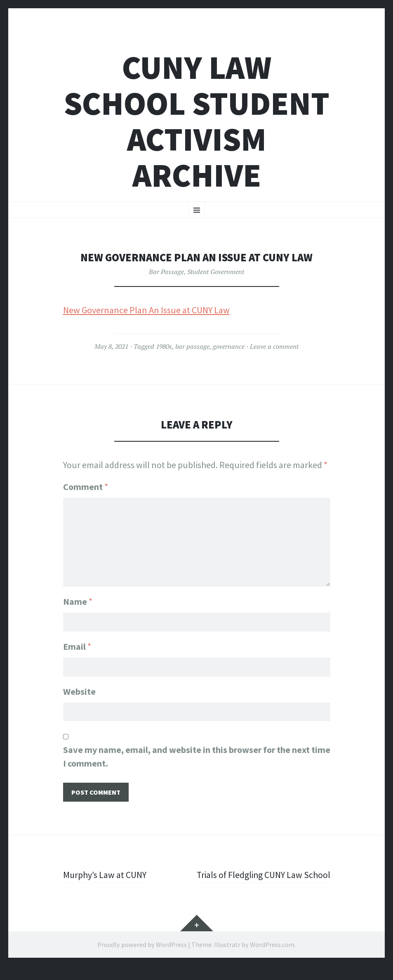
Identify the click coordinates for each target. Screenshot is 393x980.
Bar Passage (166, 272)
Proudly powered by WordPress (142, 959)
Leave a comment (274, 346)
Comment (86, 487)
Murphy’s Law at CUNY (105, 875)
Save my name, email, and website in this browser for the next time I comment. (197, 757)
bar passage (192, 346)
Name (78, 601)
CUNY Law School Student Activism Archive (197, 121)
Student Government (216, 272)
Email (77, 646)
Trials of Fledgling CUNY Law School (277, 882)
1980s (164, 346)
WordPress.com (272, 959)
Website (79, 691)
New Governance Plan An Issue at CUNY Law (146, 310)
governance (229, 346)
